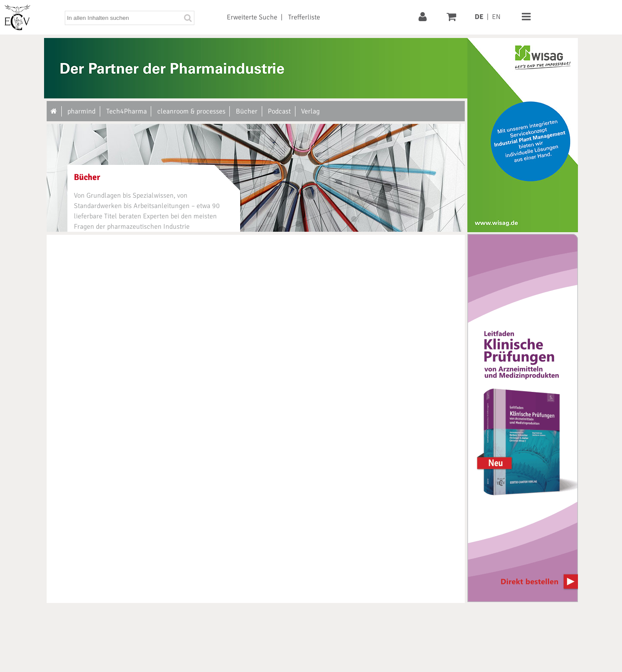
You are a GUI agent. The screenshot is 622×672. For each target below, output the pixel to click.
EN (496, 17)
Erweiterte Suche (252, 17)
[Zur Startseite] (54, 111)
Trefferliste (304, 17)
